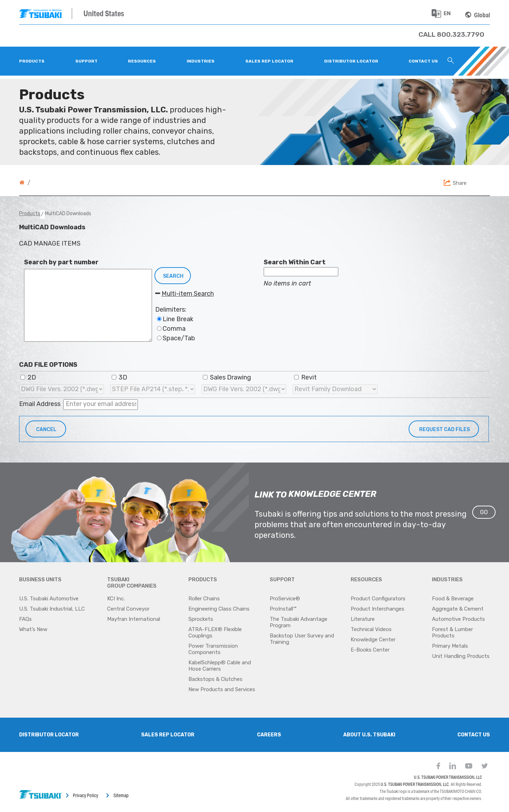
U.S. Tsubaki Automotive (49, 599)
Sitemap (121, 795)
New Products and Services (222, 689)
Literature (363, 619)
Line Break (175, 319)
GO (484, 512)
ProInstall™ (283, 609)
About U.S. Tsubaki (369, 735)
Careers (269, 735)
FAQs (25, 619)
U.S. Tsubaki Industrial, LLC (52, 609)
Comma (171, 329)
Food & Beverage (453, 599)
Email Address (40, 404)
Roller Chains (204, 599)
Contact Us (474, 735)
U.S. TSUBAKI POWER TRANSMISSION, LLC (448, 777)
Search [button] (173, 276)
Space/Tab (176, 338)
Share (460, 183)
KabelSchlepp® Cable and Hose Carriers (220, 666)
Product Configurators (378, 599)
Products (30, 214)
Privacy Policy (86, 795)
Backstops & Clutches (215, 679)
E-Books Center (370, 650)
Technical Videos (371, 629)
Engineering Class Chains (219, 609)
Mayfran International (134, 619)
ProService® (285, 599)
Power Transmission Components (213, 649)
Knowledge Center (373, 640)
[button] (444, 429)
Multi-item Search (185, 294)
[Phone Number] (451, 34)
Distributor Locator (49, 735)
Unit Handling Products (461, 656)
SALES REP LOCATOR (168, 735)
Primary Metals (450, 646)
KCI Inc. (116, 599)
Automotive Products (458, 619)
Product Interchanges (378, 609)
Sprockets (201, 619)
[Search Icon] (451, 61)
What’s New (33, 629)
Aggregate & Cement (458, 609)
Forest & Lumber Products (452, 632)
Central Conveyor (128, 609)
